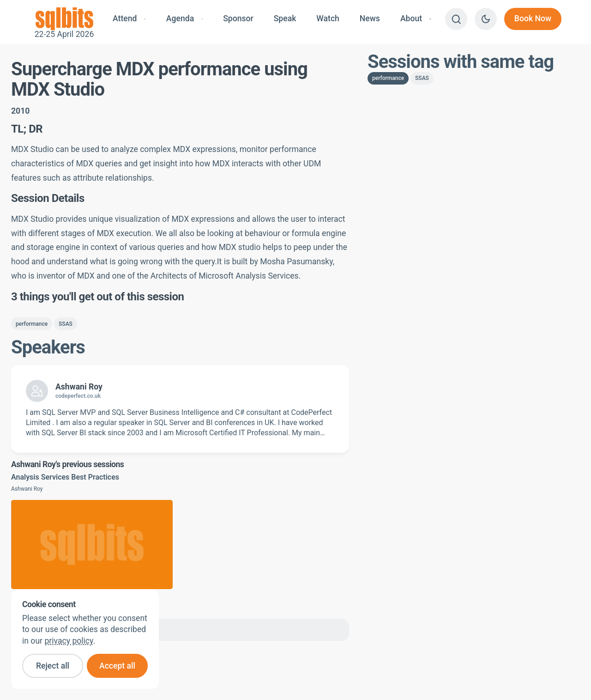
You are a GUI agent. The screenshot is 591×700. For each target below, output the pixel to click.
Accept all (117, 666)
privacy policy (69, 641)
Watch (328, 18)
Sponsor (238, 18)
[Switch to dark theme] (486, 19)
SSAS (66, 324)
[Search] (456, 19)
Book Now (533, 18)
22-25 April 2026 (64, 19)
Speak (285, 18)
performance (32, 324)
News (370, 18)
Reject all (53, 666)
